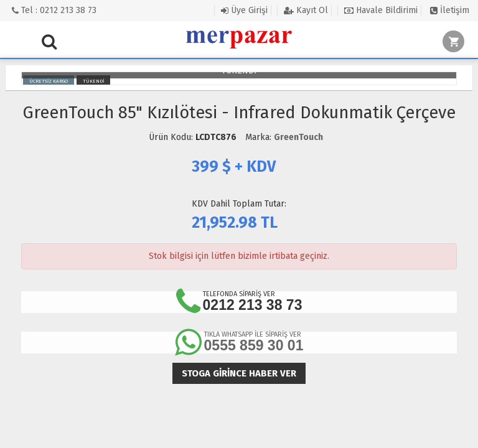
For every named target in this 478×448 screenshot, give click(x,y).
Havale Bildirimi (381, 10)
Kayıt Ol (306, 10)
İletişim (450, 10)
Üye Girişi (244, 10)
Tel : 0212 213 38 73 (54, 10)
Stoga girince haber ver (239, 373)
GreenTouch (298, 137)
